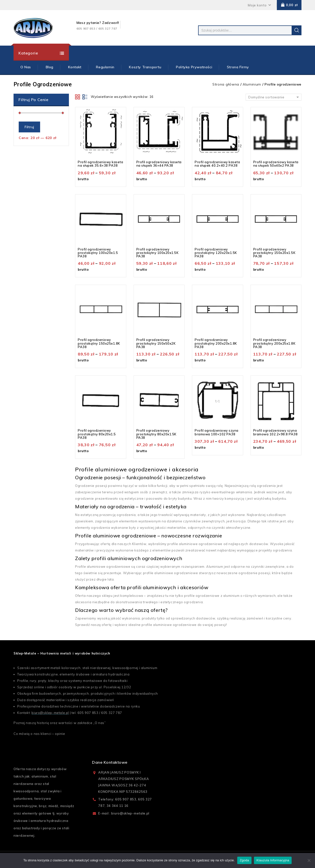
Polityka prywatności (194, 67)
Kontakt (75, 67)
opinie (60, 734)
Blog (50, 67)
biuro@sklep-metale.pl (50, 713)
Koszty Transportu (145, 67)
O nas (100, 723)
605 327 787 (112, 713)
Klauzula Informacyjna (273, 860)
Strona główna (226, 84)
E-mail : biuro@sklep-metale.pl (124, 813)
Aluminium (252, 84)
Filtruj (29, 127)
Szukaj (297, 30)
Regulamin (105, 67)
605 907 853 (88, 713)
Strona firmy (238, 67)
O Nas (26, 67)
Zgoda (244, 860)
